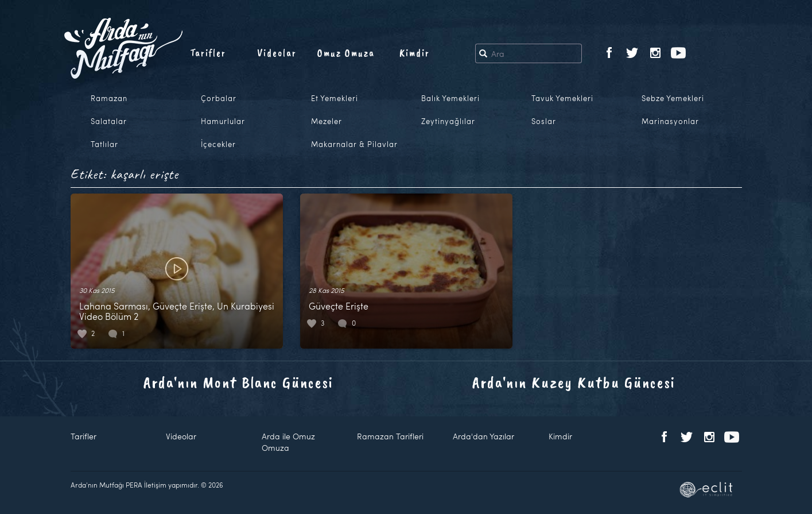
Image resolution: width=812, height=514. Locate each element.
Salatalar (109, 121)
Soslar (544, 121)
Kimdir (415, 53)
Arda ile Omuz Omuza (288, 442)
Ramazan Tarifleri (390, 436)
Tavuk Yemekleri (562, 98)
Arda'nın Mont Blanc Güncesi (238, 382)
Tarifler (208, 53)
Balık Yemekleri (450, 98)
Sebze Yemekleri (673, 98)
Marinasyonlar (670, 121)
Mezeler (327, 121)
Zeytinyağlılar (448, 121)
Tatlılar (104, 144)
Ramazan (109, 98)
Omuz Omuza (346, 53)
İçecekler (218, 144)
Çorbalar (219, 98)
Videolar (277, 53)
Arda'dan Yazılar (483, 436)
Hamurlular (223, 121)
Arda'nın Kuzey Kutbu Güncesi (574, 382)
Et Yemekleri (335, 98)
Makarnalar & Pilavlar (354, 144)
